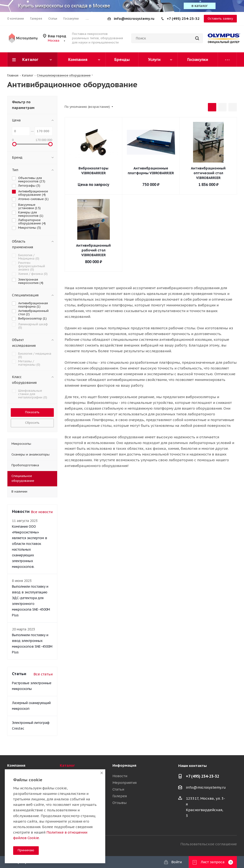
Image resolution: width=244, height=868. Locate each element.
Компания (16, 765)
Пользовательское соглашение (209, 844)
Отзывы (119, 803)
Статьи (118, 789)
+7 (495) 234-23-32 (183, 19)
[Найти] (197, 38)
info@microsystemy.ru (134, 19)
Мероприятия (125, 783)
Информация (124, 765)
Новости (120, 776)
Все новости (42, 512)
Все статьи (43, 674)
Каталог (67, 765)
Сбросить (32, 423)
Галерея (120, 796)
